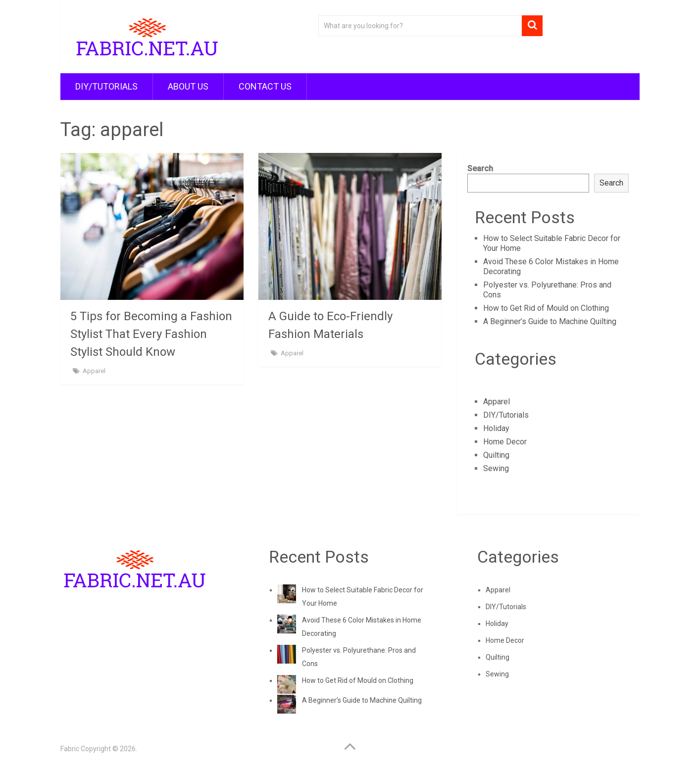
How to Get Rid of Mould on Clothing (546, 308)
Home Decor (505, 442)
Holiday (496, 428)
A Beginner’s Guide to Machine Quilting (550, 321)
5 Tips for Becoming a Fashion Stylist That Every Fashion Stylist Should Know (151, 334)
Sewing (496, 468)
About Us (188, 86)
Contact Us (265, 86)
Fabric (70, 749)
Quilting (496, 455)
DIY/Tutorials (106, 86)
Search (480, 168)
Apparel (94, 371)
